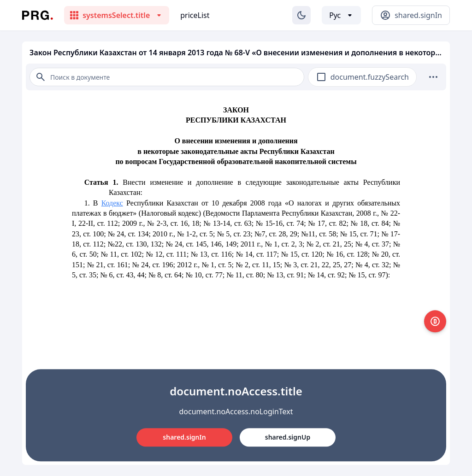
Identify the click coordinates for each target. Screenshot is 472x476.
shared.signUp (288, 437)
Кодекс (112, 203)
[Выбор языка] (341, 15)
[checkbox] (321, 77)
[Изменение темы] (301, 15)
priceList (195, 15)
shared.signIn (184, 437)
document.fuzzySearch (370, 77)
